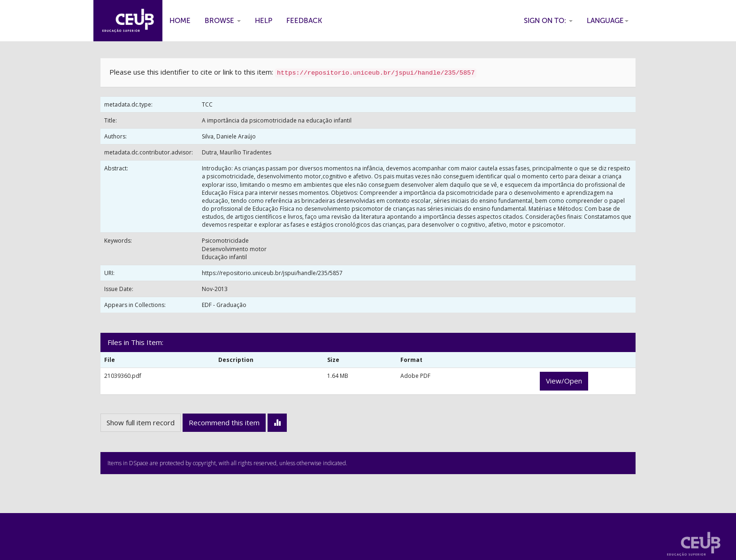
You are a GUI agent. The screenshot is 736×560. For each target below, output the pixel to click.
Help (264, 21)
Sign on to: (548, 21)
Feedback (304, 21)
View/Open (564, 381)
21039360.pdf (123, 376)
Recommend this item (224, 422)
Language (608, 21)
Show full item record (141, 422)
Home (180, 21)
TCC (207, 104)
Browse (223, 21)
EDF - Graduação (224, 305)
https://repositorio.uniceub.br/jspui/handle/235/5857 (272, 273)
